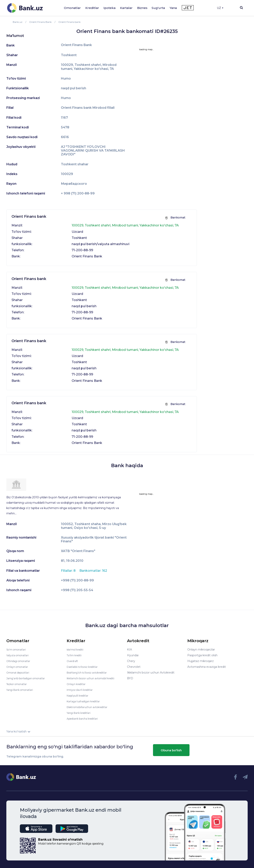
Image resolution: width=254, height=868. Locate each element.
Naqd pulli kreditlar (79, 696)
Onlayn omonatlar (19, 667)
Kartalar (126, 8)
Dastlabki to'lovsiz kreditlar (85, 667)
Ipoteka (109, 8)
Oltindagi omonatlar (20, 661)
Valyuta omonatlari (19, 655)
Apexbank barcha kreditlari (85, 719)
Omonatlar (72, 8)
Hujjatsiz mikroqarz (201, 661)
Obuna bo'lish (171, 750)
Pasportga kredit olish (202, 655)
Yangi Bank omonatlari (22, 690)
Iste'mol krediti (77, 650)
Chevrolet (134, 667)
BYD (130, 678)
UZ (220, 8)
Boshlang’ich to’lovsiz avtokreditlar (90, 673)
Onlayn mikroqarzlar (201, 650)
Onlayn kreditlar (77, 684)
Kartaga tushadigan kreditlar (86, 701)
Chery (131, 661)
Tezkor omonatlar (18, 684)
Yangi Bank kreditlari (81, 713)
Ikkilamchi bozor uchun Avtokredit (151, 673)
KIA (129, 650)
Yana (173, 8)
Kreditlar (92, 8)
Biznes (142, 8)
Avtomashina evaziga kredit (207, 667)
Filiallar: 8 (69, 571)
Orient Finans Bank (76, 45)
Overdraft (73, 661)
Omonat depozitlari (20, 673)
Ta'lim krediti (75, 655)
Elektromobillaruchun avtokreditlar (90, 707)
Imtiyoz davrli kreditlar (82, 690)
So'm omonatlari (18, 650)
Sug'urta (158, 8)
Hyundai (133, 655)
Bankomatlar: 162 (93, 571)
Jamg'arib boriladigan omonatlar (29, 678)
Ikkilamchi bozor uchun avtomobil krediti (95, 678)
